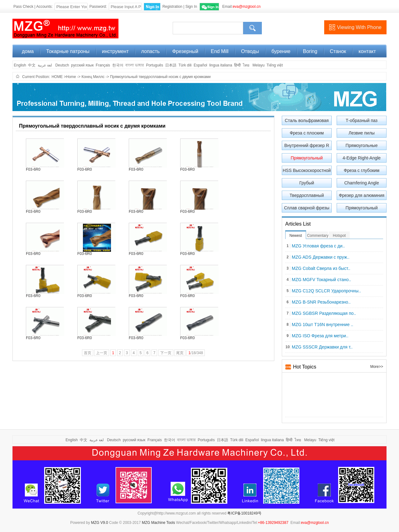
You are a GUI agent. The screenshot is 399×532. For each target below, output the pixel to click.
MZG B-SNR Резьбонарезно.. (321, 302)
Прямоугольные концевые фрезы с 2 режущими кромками (362, 146)
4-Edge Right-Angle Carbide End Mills (362, 159)
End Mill (220, 51)
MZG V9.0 (100, 523)
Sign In (191, 7)
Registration (172, 7)
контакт (367, 51)
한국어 (118, 65)
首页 (88, 353)
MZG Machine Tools (158, 523)
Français (103, 65)
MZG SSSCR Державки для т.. (322, 347)
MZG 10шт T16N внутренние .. (322, 325)
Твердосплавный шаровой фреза (307, 196)
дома (28, 51)
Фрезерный (185, 51)
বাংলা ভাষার (135, 65)
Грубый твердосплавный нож (307, 184)
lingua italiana (221, 65)
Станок (338, 51)
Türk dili (185, 65)
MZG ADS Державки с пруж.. (321, 257)
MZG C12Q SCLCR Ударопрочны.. (326, 291)
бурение (281, 51)
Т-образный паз (362, 120)
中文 (32, 65)
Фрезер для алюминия (362, 195)
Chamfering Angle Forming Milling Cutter (362, 184)
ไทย (246, 65)
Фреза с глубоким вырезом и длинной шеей (361, 171)
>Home (70, 77)
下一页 (166, 353)
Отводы (250, 51)
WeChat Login (209, 7)
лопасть (151, 51)
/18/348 (196, 353)
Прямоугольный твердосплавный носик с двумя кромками (160, 77)
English (19, 65)
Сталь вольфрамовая (307, 120)
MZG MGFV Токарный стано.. (321, 280)
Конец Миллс (93, 77)
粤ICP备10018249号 (244, 513)
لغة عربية (46, 65)
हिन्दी (237, 65)
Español (200, 65)
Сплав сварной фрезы (307, 208)
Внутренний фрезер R (307, 145)
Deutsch (62, 65)
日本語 (171, 65)
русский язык (82, 65)
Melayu (259, 65)
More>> (377, 367)
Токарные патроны (68, 51)
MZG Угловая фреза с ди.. (318, 246)
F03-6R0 (33, 169)
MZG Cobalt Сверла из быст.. (321, 268)
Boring (310, 51)
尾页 (180, 353)
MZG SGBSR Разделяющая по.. (324, 313)
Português (154, 65)
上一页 (102, 353)
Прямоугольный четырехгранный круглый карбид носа (362, 209)
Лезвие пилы (362, 133)
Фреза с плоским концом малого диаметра (307, 134)
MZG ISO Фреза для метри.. (320, 336)
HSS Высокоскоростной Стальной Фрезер (307, 171)
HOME (57, 77)
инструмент (115, 51)
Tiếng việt (275, 65)
